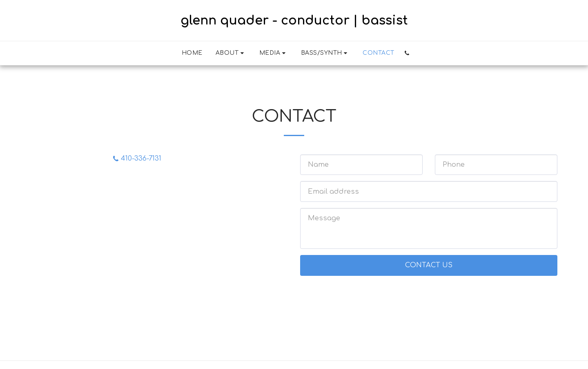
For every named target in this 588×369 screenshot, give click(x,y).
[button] (231, 53)
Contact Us (429, 265)
